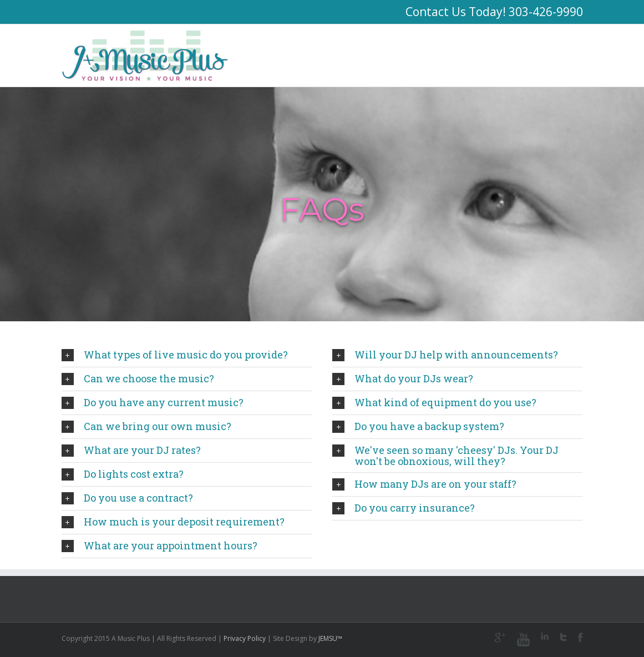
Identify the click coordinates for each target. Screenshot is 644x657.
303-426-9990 (546, 12)
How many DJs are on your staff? (424, 484)
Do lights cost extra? (123, 474)
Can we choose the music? (138, 378)
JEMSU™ (330, 638)
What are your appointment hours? (159, 545)
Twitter (563, 637)
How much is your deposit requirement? (173, 522)
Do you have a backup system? (418, 426)
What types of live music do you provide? (175, 355)
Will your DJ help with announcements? (445, 355)
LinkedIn (545, 636)
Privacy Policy (245, 638)
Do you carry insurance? (404, 508)
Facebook (580, 637)
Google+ (500, 638)
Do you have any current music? (153, 402)
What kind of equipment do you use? (434, 402)
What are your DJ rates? (131, 450)
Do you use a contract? (127, 498)
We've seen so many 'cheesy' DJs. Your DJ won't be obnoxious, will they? (445, 456)
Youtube (523, 640)
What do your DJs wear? (403, 378)
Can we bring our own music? (146, 426)
